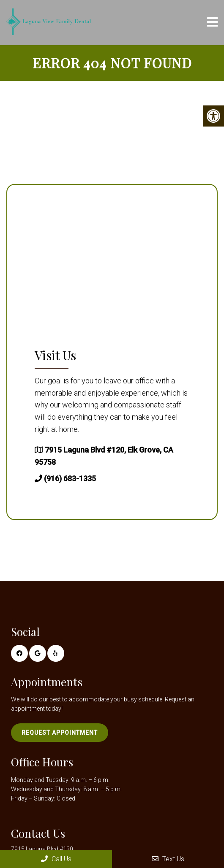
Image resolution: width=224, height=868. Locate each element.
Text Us (168, 859)
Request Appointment (60, 733)
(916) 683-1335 (70, 478)
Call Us (56, 859)
